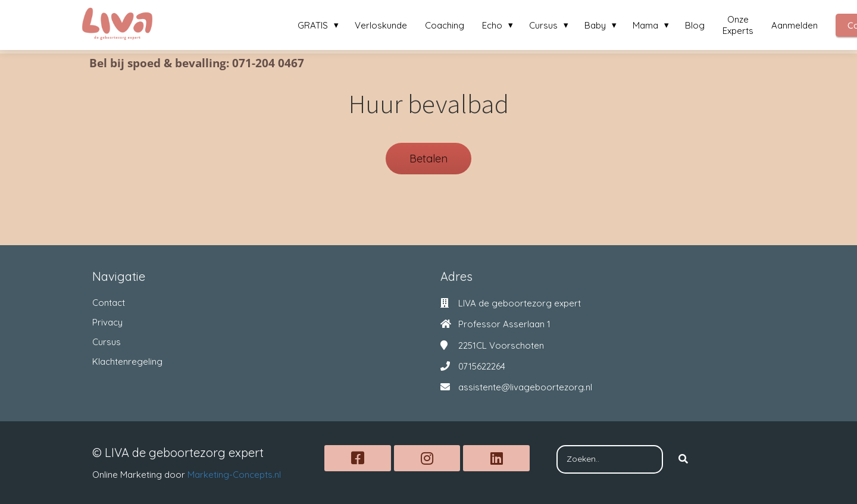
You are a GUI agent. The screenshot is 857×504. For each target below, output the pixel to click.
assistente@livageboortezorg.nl (525, 387)
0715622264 (482, 366)
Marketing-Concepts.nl (234, 475)
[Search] (683, 459)
